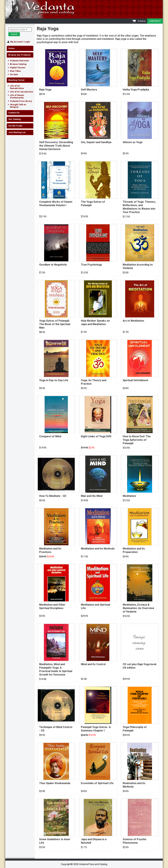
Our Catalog (15, 119)
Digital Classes (18, 68)
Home (11, 48)
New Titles (15, 71)
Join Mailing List (17, 132)
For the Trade (15, 126)
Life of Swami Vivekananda (17, 96)
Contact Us (14, 113)
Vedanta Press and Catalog (84, 9)
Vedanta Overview (19, 61)
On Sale (14, 74)
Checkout (155, 21)
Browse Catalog (18, 64)
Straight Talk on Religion (18, 106)
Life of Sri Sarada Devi (22, 92)
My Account (16, 42)
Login (27, 42)
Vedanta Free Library (21, 101)
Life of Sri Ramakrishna (17, 87)
